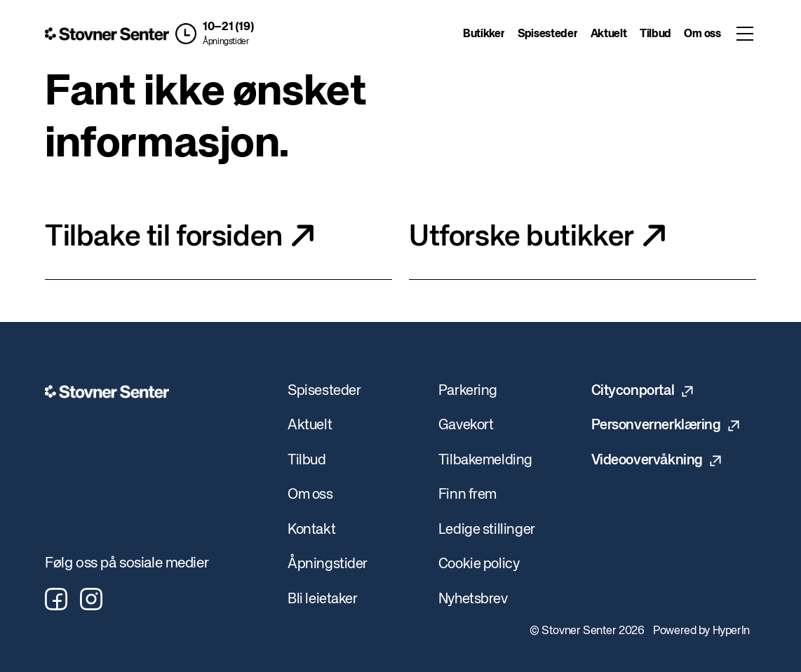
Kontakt (311, 530)
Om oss (702, 34)
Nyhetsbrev (473, 599)
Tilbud (655, 34)
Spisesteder (547, 34)
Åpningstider (226, 42)
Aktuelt (609, 34)
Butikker (484, 34)
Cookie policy (479, 564)
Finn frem (467, 495)
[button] (215, 34)
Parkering (468, 391)
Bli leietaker (323, 599)
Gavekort (466, 425)
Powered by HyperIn (701, 631)
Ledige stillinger (487, 530)
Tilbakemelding (485, 461)
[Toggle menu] (745, 34)
